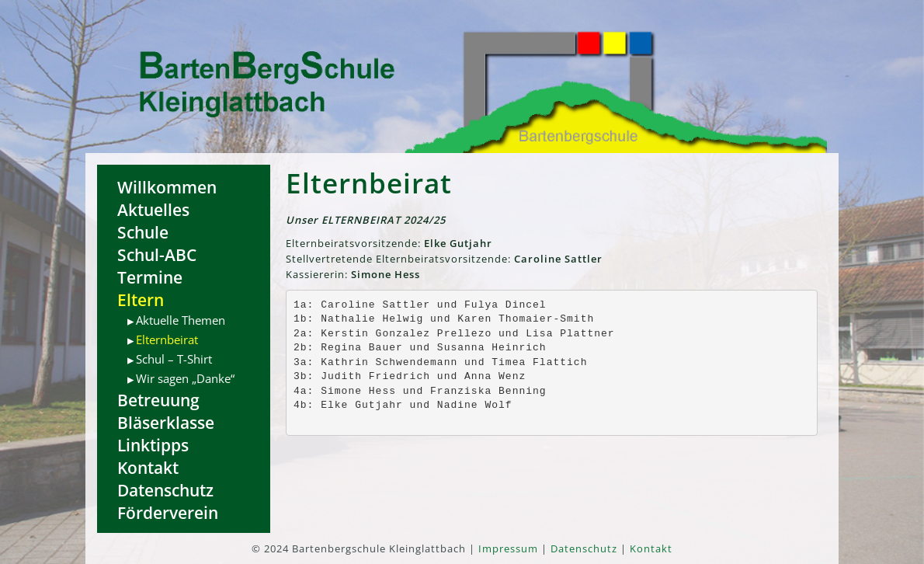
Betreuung (158, 400)
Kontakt (148, 467)
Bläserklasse (166, 422)
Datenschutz (165, 490)
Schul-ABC (157, 254)
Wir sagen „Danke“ (185, 378)
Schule (143, 232)
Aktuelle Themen (181, 320)
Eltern (141, 299)
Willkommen (167, 187)
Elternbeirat (167, 339)
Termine (150, 277)
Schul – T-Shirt (174, 359)
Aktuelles (153, 209)
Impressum (508, 548)
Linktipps (153, 445)
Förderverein (168, 512)
